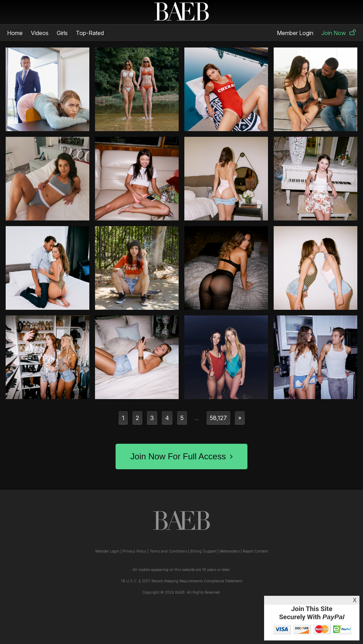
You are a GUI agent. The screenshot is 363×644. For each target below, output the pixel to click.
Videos (40, 33)
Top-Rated (90, 33)
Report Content (255, 551)
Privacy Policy (135, 551)
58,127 (218, 418)
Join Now (339, 33)
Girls (62, 33)
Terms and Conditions (168, 551)
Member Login (295, 33)
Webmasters (230, 551)
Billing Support (203, 551)
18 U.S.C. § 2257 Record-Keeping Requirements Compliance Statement (182, 581)
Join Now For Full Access (181, 456)
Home (15, 33)
